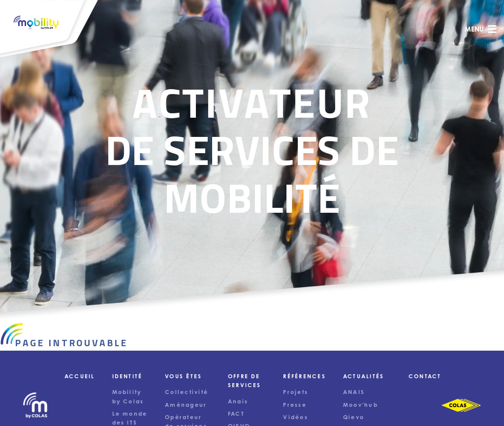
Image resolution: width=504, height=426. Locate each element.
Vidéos (295, 417)
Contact (425, 376)
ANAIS (354, 392)
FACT (236, 414)
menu (481, 29)
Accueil (80, 376)
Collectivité (187, 392)
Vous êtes (183, 376)
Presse (295, 405)
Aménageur (186, 405)
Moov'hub (361, 405)
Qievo (354, 417)
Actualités (363, 376)
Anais (238, 401)
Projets (296, 392)
